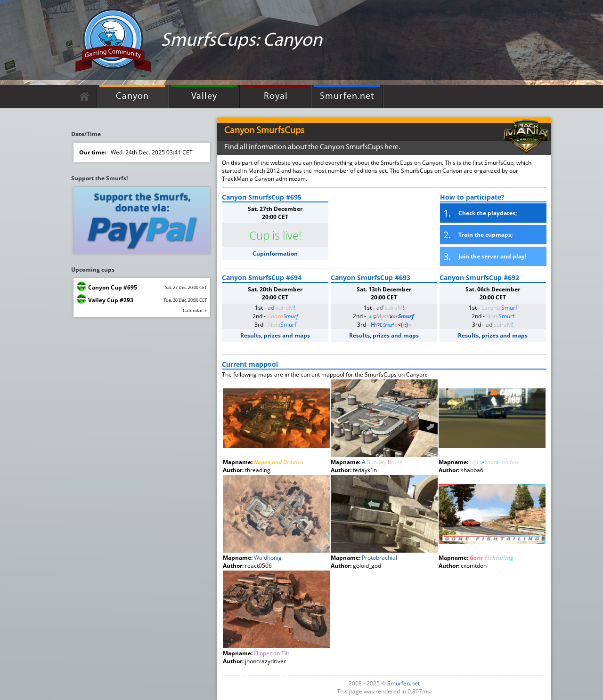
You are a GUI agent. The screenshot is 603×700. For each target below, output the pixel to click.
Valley (204, 97)
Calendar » (195, 310)
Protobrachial (379, 558)
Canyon (132, 97)
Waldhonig (268, 558)
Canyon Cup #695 (113, 287)
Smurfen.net (347, 97)
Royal (276, 97)
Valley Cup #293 (111, 300)
